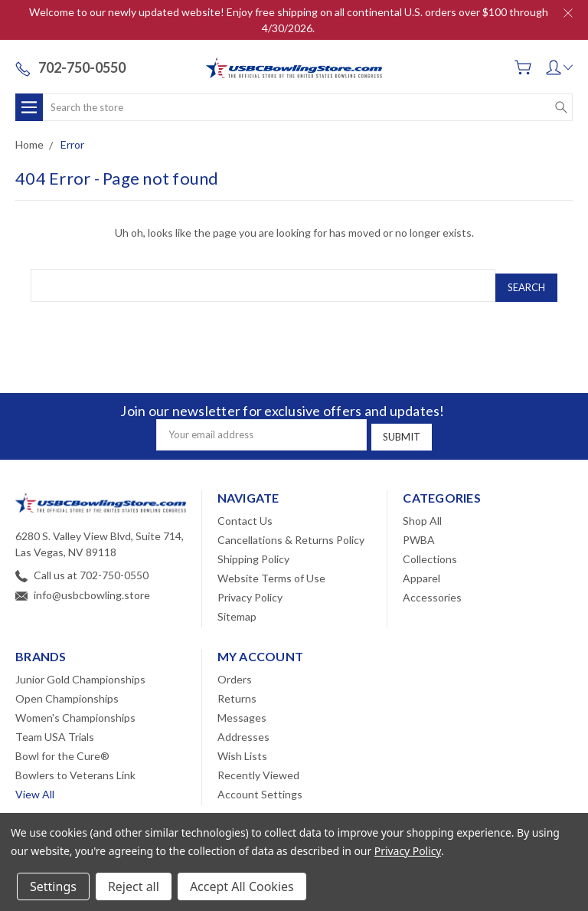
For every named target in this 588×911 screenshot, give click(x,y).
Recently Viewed (258, 767)
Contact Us (245, 512)
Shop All (422, 512)
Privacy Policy (250, 589)
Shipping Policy (253, 551)
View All (35, 786)
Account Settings (260, 786)
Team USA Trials (55, 728)
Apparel (421, 570)
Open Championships (67, 690)
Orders (235, 671)
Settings (53, 886)
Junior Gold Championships (80, 671)
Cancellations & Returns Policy (291, 531)
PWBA (419, 531)
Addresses (243, 728)
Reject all (134, 886)
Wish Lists (242, 747)
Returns (237, 690)
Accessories (432, 589)
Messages (242, 709)
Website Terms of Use (271, 570)
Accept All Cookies (242, 886)
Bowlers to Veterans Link (75, 767)
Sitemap (237, 608)
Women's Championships (75, 709)
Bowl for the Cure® (62, 747)
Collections (430, 551)
